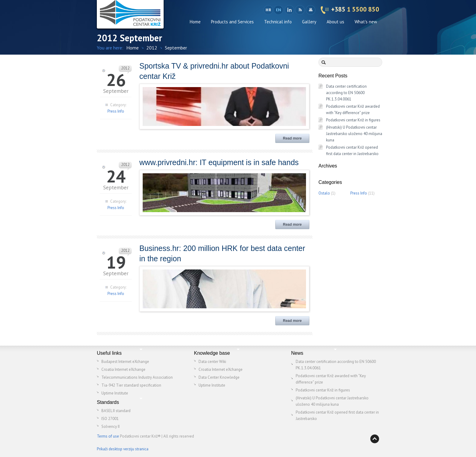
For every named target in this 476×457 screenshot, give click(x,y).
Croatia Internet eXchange (123, 369)
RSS (300, 10)
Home (195, 22)
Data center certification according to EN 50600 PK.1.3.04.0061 (346, 93)
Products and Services (232, 22)
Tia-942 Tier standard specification (131, 385)
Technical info (278, 22)
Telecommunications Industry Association (137, 377)
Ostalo (324, 193)
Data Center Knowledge (219, 377)
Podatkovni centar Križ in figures (353, 120)
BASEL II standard (116, 411)
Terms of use (108, 436)
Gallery (309, 22)
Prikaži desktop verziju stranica (123, 449)
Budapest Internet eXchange (125, 362)
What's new (366, 22)
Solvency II (110, 427)
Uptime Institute (115, 393)
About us (335, 22)
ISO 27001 (110, 419)
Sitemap (310, 10)
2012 (152, 48)
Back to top (375, 439)
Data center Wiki (212, 362)
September (176, 48)
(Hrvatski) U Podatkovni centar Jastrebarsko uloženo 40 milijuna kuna (354, 134)
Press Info (116, 111)
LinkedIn (289, 10)
